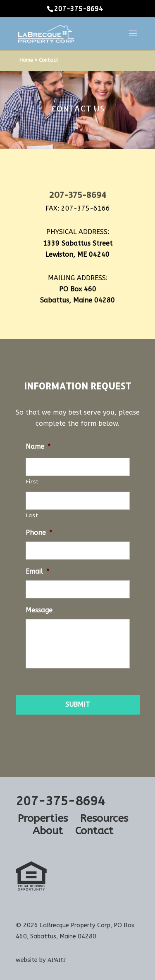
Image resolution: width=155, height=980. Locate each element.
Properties (43, 818)
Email (37, 571)
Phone (39, 533)
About (48, 831)
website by (41, 960)
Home (26, 60)
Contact (94, 831)
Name (38, 447)
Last (32, 515)
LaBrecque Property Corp (75, 925)
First (32, 482)
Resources (104, 818)
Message (39, 610)
